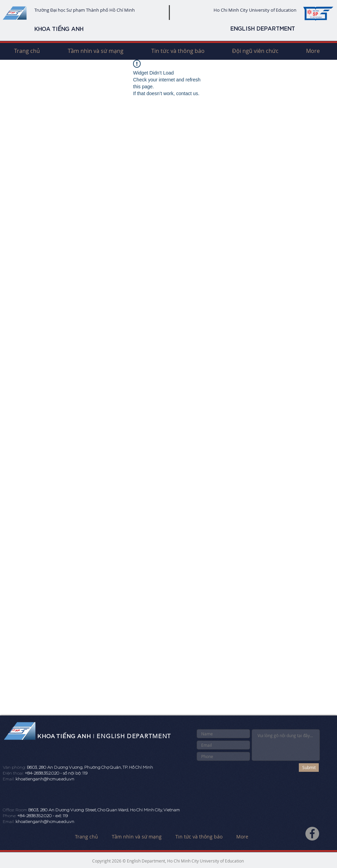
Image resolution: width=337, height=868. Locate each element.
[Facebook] (312, 834)
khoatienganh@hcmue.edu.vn (45, 779)
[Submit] (309, 768)
